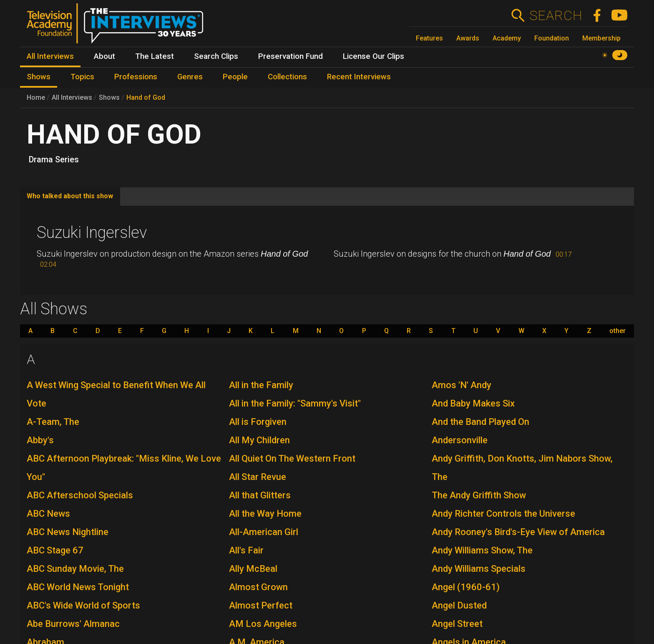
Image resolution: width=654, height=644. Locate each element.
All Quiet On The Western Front (292, 458)
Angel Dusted (459, 605)
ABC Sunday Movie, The (75, 569)
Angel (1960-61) (466, 587)
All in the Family (261, 385)
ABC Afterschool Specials (80, 495)
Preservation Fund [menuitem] (291, 56)
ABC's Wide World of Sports (83, 605)
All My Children (259, 440)
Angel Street (457, 624)
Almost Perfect (261, 605)
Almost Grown (258, 587)
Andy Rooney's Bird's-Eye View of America (518, 532)
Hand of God (146, 97)
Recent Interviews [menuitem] (359, 77)
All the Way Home (265, 514)
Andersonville (460, 440)
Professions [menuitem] (136, 77)
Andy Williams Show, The (482, 550)
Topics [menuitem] (82, 77)
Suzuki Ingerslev (92, 232)
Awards (468, 38)
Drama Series (54, 159)
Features (429, 38)
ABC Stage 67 (55, 550)
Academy (507, 38)
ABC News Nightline (68, 532)
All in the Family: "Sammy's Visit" (295, 403)
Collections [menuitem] (287, 77)
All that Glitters (260, 495)
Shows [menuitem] (39, 77)
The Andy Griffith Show (479, 495)
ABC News (48, 514)
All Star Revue (258, 477)
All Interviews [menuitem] (50, 56)
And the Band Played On (480, 422)
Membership (601, 38)
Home (36, 97)
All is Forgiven (258, 422)
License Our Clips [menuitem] (374, 56)
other (618, 331)
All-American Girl (264, 532)
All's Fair (246, 550)
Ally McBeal (253, 569)
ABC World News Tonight (78, 587)
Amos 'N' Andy (462, 385)
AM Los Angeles (263, 624)
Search (556, 15)
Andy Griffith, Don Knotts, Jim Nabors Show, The (522, 468)
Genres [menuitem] (190, 77)
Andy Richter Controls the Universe (503, 514)
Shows (109, 97)
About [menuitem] (104, 56)
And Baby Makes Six (473, 403)
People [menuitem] (235, 77)
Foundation (552, 38)
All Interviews (72, 97)
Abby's (40, 440)
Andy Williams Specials (479, 569)
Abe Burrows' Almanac (73, 624)
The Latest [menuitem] (155, 56)
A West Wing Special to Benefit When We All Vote (116, 394)
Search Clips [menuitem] (216, 56)
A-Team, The (53, 422)
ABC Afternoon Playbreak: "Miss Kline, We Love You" (124, 468)
